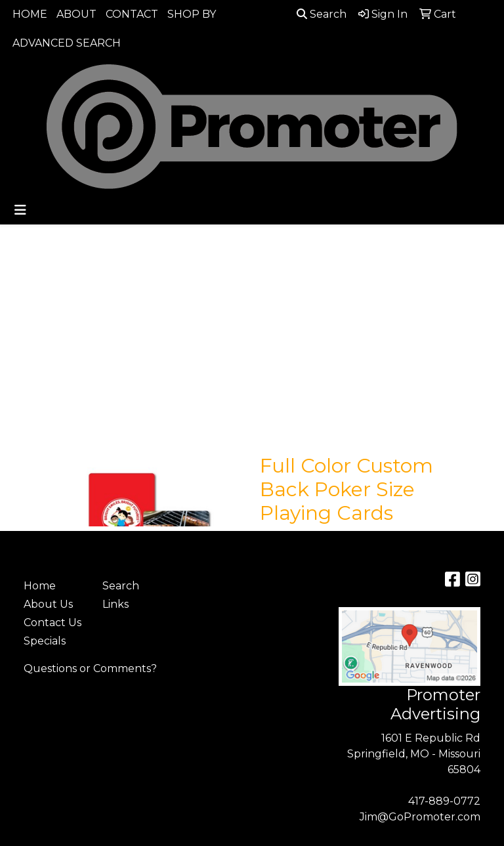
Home (40, 586)
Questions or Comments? (90, 668)
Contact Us (52, 623)
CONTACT (132, 14)
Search (322, 14)
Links (115, 604)
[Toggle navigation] (20, 210)
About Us (48, 604)
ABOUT (76, 14)
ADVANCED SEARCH (67, 43)
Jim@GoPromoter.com (420, 817)
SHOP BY (192, 14)
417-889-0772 (444, 801)
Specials (45, 641)
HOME (30, 14)
